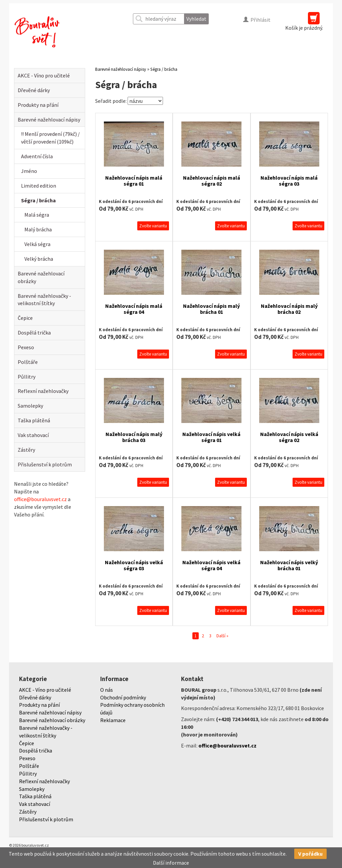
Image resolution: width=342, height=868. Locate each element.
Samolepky (30, 406)
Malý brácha (38, 229)
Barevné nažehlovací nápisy (49, 120)
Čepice (25, 318)
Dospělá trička (34, 333)
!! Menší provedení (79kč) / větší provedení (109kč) (50, 138)
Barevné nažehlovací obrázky (41, 277)
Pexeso (26, 347)
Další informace (171, 863)
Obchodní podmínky (123, 697)
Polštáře (28, 362)
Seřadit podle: (111, 101)
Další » (222, 636)
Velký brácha (39, 259)
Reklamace (113, 720)
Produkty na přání (38, 105)
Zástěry (26, 450)
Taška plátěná (34, 420)
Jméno (29, 171)
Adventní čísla (37, 156)
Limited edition (39, 186)
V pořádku (310, 854)
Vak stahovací (33, 435)
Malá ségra (37, 215)
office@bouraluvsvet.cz (40, 499)
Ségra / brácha (38, 200)
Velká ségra (37, 244)
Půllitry (27, 377)
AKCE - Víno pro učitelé (44, 75)
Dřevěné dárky (34, 90)
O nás (107, 690)
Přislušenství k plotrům (45, 464)
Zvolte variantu (153, 226)
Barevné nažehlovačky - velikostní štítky (44, 300)
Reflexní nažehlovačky (43, 391)
